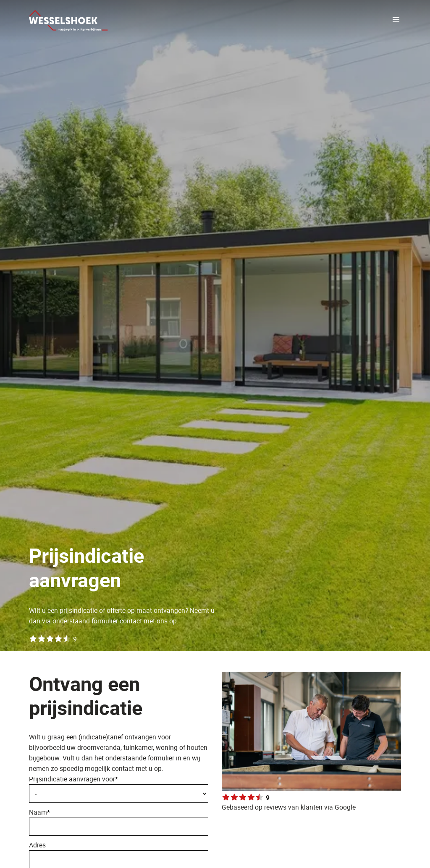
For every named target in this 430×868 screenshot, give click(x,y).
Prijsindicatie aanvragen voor (73, 779)
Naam (119, 822)
